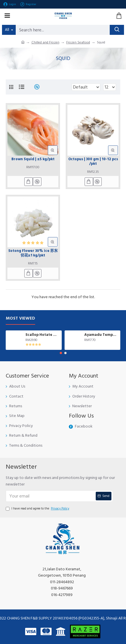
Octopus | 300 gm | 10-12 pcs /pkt (93, 161)
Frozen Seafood (78, 42)
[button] (61, 353)
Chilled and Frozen (45, 42)
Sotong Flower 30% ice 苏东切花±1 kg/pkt (33, 253)
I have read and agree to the (38, 509)
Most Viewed (20, 319)
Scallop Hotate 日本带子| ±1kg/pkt (42, 335)
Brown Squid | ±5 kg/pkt (33, 159)
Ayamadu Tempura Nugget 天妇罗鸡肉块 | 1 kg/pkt (101, 335)
